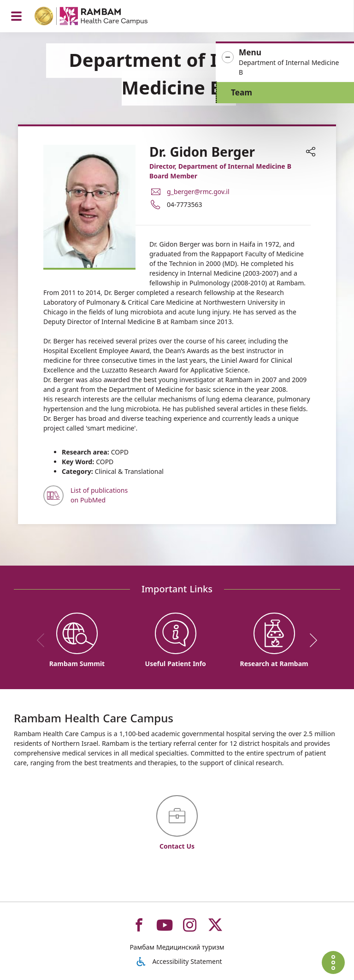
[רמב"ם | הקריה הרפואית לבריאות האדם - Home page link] (103, 17)
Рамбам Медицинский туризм (177, 947)
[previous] (44, 640)
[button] (285, 62)
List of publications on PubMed (99, 495)
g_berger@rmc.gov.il (198, 192)
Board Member (173, 176)
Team (242, 92)
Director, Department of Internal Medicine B (220, 166)
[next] (310, 640)
